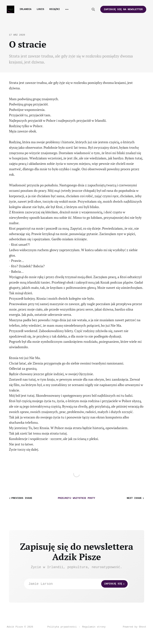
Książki (55, 9)
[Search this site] (93, 9)
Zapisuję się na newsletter (123, 9)
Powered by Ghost (135, 627)
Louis (40, 9)
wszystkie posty (76, 498)
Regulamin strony (94, 627)
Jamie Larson (78, 584)
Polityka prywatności (62, 627)
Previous (20, 498)
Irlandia (25, 9)
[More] (67, 9)
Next (136, 498)
